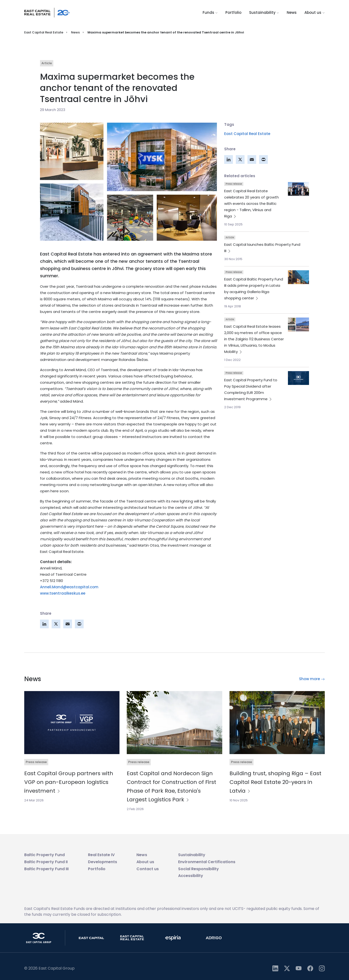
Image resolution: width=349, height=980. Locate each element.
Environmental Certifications (207, 862)
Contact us (148, 869)
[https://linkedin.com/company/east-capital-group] (275, 968)
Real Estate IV (101, 855)
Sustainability (264, 12)
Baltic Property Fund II (46, 862)
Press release (234, 184)
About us (315, 12)
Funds (210, 12)
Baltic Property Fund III (46, 869)
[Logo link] (47, 13)
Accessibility (191, 876)
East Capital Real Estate (44, 32)
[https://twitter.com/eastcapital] (287, 968)
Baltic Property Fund (44, 855)
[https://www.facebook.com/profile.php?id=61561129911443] (310, 968)
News (292, 12)
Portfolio (233, 12)
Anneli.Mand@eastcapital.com (69, 587)
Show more (312, 679)
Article (47, 63)
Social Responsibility (198, 869)
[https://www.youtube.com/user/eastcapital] (299, 968)
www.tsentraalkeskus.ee (63, 593)
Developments (103, 862)
